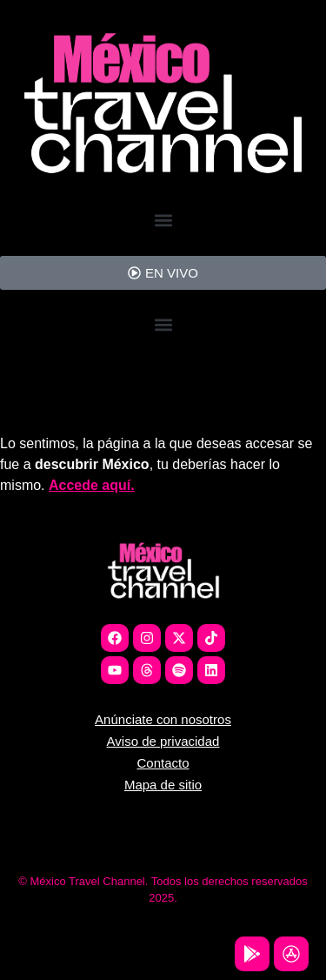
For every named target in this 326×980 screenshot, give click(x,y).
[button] (163, 221)
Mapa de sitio (163, 785)
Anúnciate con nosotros (163, 719)
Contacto (163, 763)
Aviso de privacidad (163, 741)
